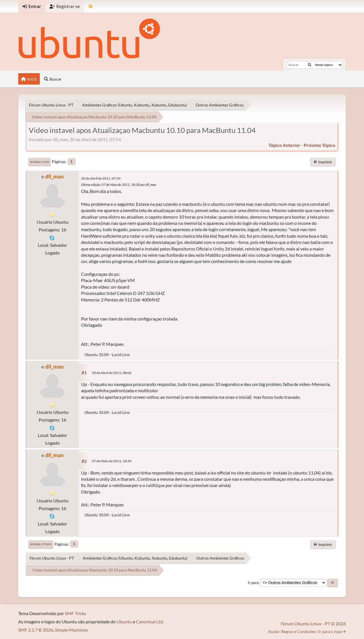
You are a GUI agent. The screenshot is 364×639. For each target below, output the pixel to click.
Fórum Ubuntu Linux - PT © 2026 (313, 623)
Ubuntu (124, 621)
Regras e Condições (298, 631)
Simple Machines (71, 630)
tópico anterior (284, 145)
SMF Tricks (76, 613)
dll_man (54, 176)
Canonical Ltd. (150, 621)
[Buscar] (310, 65)
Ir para (253, 583)
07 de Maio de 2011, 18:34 (112, 461)
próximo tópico (319, 145)
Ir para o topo (41, 544)
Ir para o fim (40, 162)
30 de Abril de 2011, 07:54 (101, 178)
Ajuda (273, 631)
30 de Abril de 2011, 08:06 (112, 373)
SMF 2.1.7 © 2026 (36, 630)
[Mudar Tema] (91, 6)
